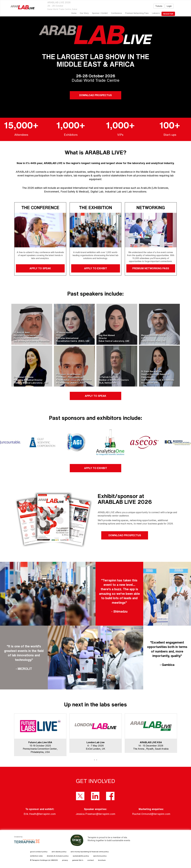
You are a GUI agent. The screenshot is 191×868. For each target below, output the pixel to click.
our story (84, 13)
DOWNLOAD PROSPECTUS (95, 95)
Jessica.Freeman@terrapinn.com (95, 814)
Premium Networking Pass (137, 13)
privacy (65, 860)
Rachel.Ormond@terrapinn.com (151, 814)
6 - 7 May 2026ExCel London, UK (96, 746)
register (168, 14)
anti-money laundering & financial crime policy (90, 852)
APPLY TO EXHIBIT (95, 268)
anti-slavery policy (59, 852)
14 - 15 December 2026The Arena (148, 746)
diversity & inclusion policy (58, 856)
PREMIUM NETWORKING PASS (151, 268)
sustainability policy (81, 856)
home (74, 13)
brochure (102, 860)
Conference (116, 13)
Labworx (156, 13)
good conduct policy (39, 852)
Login (169, 6)
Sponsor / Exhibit (100, 13)
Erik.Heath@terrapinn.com (40, 814)
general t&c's (78, 860)
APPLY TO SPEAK (40, 268)
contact (91, 860)
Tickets (159, 6)
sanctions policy (100, 856)
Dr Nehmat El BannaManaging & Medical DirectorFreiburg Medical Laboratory (28, 380)
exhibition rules (36, 856)
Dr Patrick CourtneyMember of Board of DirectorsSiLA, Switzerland (114, 380)
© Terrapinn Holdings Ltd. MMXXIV (44, 860)
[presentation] (94, 760)
